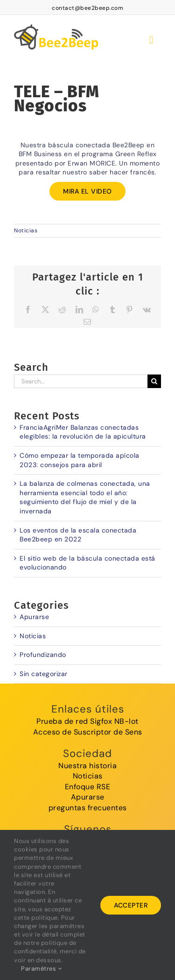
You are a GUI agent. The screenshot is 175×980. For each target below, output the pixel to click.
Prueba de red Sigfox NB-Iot (87, 721)
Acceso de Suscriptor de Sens (88, 732)
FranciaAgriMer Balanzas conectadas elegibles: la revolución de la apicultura (83, 432)
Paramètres (41, 969)
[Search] (154, 381)
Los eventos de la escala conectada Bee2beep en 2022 (78, 535)
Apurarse (34, 617)
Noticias (26, 231)
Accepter (131, 905)
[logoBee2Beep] (56, 23)
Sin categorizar (44, 674)
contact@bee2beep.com (87, 8)
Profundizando (43, 655)
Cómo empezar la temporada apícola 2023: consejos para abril (80, 460)
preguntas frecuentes (88, 808)
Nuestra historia (87, 766)
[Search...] (81, 381)
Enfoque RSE (88, 787)
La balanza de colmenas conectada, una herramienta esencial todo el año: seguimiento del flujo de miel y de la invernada (85, 497)
